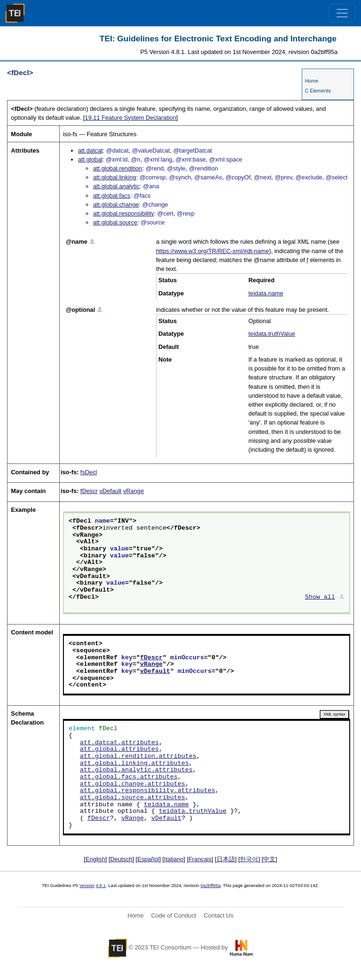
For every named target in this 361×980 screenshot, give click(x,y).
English (95, 859)
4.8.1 (101, 885)
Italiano (174, 859)
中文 (269, 859)
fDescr (89, 491)
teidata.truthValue (272, 334)
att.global (90, 159)
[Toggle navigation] (342, 13)
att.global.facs (112, 196)
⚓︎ (92, 242)
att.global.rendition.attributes (138, 756)
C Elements (318, 91)
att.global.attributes (119, 749)
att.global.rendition (118, 168)
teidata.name (266, 293)
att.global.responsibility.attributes (148, 791)
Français (200, 859)
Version (87, 885)
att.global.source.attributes (133, 798)
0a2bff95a (211, 885)
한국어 (249, 859)
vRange (133, 491)
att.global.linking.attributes (134, 764)
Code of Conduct (173, 915)
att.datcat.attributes (119, 743)
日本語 (226, 859)
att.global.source (115, 222)
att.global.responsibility (123, 213)
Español (148, 859)
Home (312, 81)
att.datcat (90, 150)
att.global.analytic (116, 186)
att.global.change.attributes (133, 784)
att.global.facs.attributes (129, 777)
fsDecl (89, 472)
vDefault (110, 491)
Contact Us (218, 915)
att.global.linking (115, 177)
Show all (320, 597)
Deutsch (122, 859)
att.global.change (116, 204)
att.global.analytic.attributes (136, 770)
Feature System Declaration (131, 118)
